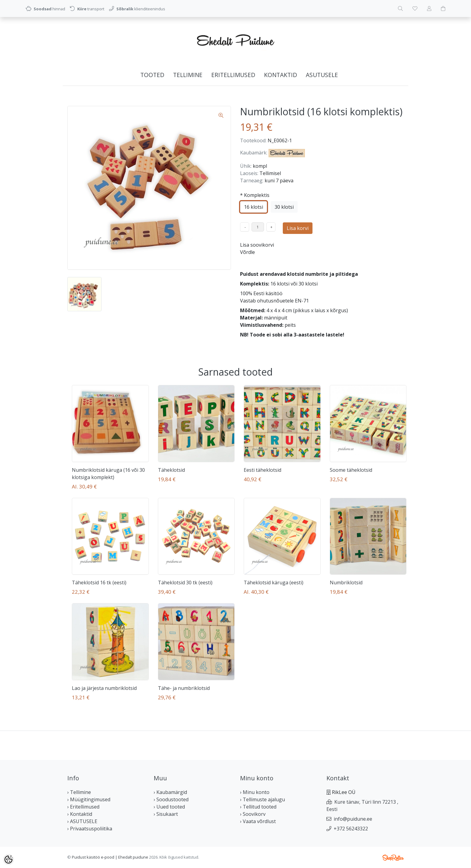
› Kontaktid (80, 814)
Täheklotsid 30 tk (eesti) (185, 583)
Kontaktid (281, 75)
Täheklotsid (171, 470)
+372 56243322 (351, 829)
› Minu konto (255, 792)
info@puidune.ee (353, 819)
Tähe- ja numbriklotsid (184, 688)
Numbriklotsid (346, 583)
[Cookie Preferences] (8, 860)
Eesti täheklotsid (262, 470)
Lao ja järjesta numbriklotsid (104, 688)
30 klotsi (284, 207)
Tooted (152, 75)
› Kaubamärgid (170, 792)
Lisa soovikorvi (257, 245)
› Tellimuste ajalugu (262, 799)
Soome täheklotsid (351, 470)
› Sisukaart (166, 814)
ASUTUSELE (322, 75)
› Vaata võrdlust (258, 821)
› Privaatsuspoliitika (90, 829)
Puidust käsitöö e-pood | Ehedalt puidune (110, 857)
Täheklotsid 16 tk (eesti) (99, 583)
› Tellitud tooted (258, 807)
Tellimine (188, 75)
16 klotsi (254, 207)
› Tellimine (79, 792)
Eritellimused (233, 75)
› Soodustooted (171, 799)
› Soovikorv (253, 814)
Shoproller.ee (393, 858)
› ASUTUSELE (82, 821)
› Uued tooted (169, 807)
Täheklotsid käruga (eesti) (274, 583)
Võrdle (247, 252)
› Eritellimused (83, 807)
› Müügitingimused (89, 799)
